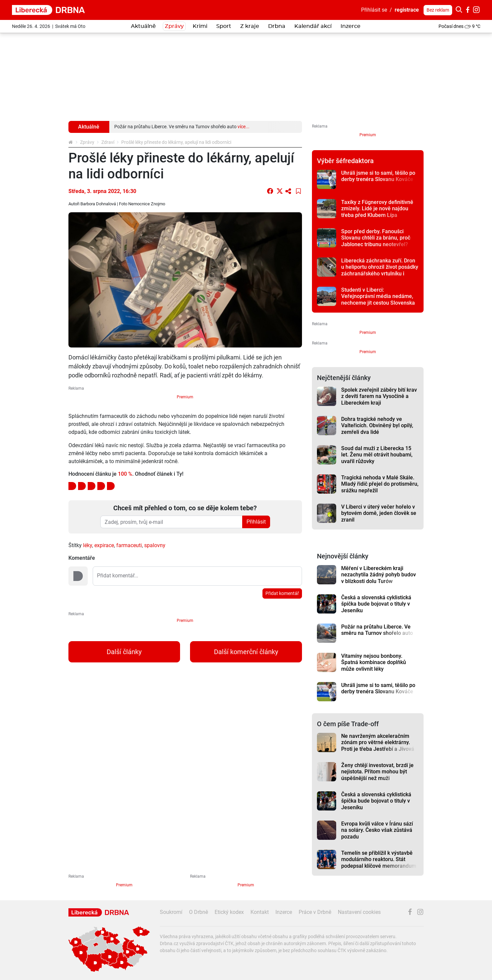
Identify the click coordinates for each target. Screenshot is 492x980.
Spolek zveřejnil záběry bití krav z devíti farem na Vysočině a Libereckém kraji (379, 396)
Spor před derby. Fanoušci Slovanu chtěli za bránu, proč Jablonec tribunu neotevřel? (376, 238)
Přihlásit (256, 522)
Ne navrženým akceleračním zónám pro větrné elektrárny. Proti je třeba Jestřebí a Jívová (378, 742)
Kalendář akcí (313, 26)
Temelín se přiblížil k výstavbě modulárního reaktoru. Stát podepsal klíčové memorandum (379, 859)
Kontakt (260, 912)
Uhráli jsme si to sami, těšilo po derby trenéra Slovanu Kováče (378, 176)
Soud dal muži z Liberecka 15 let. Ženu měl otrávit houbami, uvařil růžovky (377, 455)
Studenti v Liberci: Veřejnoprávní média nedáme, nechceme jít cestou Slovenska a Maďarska (378, 299)
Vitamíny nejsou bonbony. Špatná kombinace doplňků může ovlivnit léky (374, 662)
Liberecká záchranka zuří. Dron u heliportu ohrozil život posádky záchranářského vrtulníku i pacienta (380, 270)
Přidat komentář (282, 593)
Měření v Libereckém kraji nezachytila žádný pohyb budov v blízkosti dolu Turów (379, 575)
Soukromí (171, 912)
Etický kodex (229, 912)
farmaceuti (129, 545)
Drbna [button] (277, 26)
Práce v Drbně (315, 912)
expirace (104, 545)
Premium (185, 397)
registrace (407, 10)
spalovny (155, 545)
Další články (124, 652)
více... (244, 127)
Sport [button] (224, 26)
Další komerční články (246, 652)
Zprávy (87, 142)
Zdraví (108, 142)
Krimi (200, 26)
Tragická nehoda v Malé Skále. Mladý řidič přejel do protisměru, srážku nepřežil (380, 484)
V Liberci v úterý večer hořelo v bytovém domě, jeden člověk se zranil (379, 513)
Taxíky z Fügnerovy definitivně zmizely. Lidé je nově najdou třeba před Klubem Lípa (377, 209)
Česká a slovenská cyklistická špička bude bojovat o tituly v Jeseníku (376, 604)
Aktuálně (143, 26)
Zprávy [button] (174, 26)
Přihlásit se (374, 10)
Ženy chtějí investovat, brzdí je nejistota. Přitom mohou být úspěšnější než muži (377, 772)
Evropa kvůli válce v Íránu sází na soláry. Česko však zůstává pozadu (377, 830)
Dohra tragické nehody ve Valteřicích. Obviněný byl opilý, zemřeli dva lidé (377, 426)
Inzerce (350, 26)
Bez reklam (438, 10)
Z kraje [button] (250, 26)
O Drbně (198, 912)
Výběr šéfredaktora (345, 161)
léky (88, 545)
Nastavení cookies (359, 912)
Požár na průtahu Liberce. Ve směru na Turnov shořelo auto (377, 630)
